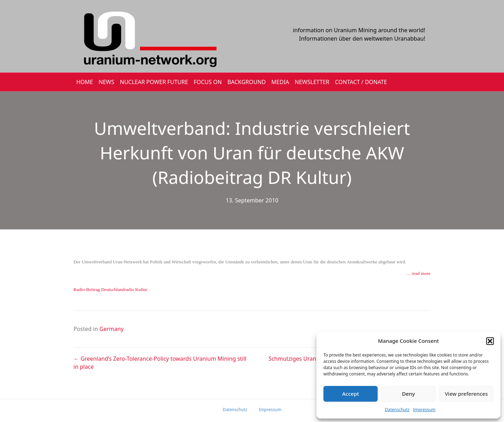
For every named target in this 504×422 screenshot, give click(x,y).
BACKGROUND (247, 82)
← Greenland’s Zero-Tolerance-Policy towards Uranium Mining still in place (160, 363)
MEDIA (280, 82)
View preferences (466, 394)
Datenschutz (397, 410)
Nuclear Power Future (154, 82)
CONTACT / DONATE (361, 82)
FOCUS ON (208, 82)
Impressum (424, 410)
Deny (409, 394)
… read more (418, 273)
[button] (490, 341)
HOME (85, 82)
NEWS (107, 82)
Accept (351, 394)
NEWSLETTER (312, 82)
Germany (111, 329)
